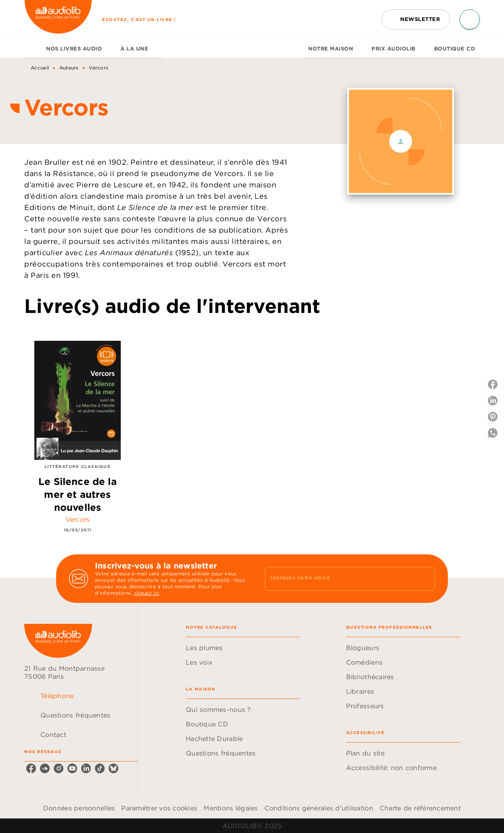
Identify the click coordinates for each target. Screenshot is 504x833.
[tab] (33, 48)
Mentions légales (231, 808)
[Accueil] (58, 19)
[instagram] (59, 768)
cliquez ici (147, 593)
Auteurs (69, 68)
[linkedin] (86, 768)
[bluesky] (113, 768)
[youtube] (72, 768)
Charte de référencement (420, 808)
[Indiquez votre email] (340, 579)
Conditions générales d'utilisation (319, 808)
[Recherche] (470, 19)
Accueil (40, 68)
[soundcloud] (45, 768)
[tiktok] (100, 768)
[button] (416, 19)
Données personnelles (79, 808)
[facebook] (31, 768)
